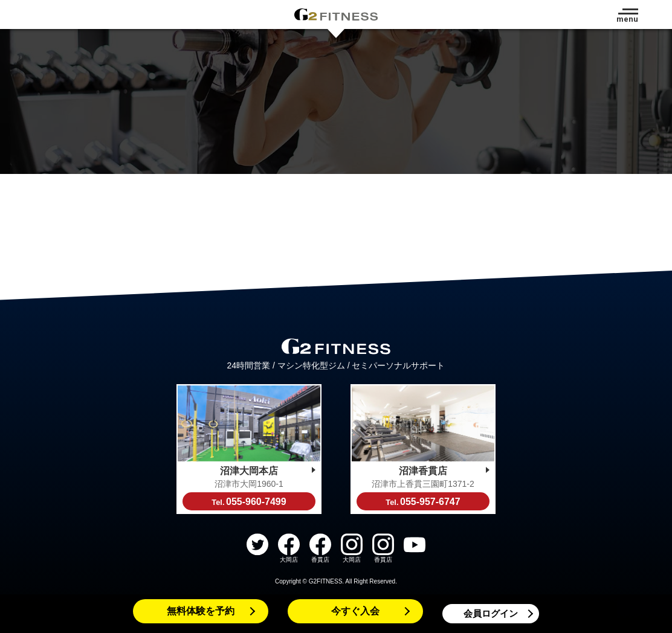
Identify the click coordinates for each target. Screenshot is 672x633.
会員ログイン (491, 613)
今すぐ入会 (355, 611)
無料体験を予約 (201, 611)
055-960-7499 (249, 502)
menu (627, 19)
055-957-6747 (423, 502)
